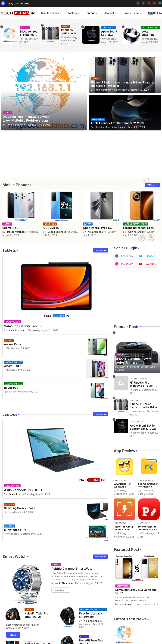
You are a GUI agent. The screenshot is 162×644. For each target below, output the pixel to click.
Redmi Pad (11, 388)
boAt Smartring (148, 33)
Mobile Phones (50, 13)
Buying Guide (131, 13)
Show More (152, 185)
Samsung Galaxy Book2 (20, 508)
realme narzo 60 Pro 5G (139, 228)
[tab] (51, 13)
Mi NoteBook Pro (15, 530)
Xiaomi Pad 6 (13, 366)
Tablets (72, 13)
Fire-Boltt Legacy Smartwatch (91, 615)
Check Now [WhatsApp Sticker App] (21, 628)
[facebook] (138, 3)
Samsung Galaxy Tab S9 (23, 326)
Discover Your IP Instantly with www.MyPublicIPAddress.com (30, 33)
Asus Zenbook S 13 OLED (23, 490)
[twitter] (143, 3)
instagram (127, 264)
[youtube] (149, 3)
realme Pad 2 (13, 344)
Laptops (90, 13)
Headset (109, 13)
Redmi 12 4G (10, 228)
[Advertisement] (81, 155)
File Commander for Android (148, 485)
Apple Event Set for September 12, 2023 (111, 33)
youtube (151, 264)
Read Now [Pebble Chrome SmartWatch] (59, 590)
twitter (151, 256)
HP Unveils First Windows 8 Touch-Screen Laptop (142, 384)
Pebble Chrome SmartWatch (73, 569)
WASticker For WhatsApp (122, 485)
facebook (127, 256)
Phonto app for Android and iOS (148, 528)
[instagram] (154, 3)
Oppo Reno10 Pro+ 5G (97, 228)
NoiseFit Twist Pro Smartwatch (37, 615)
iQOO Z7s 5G (51, 228)
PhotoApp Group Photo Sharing (124, 528)
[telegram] (160, 3)
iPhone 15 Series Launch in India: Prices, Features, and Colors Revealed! (70, 32)
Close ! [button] (13, 635)
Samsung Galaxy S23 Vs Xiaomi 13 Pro (136, 591)
